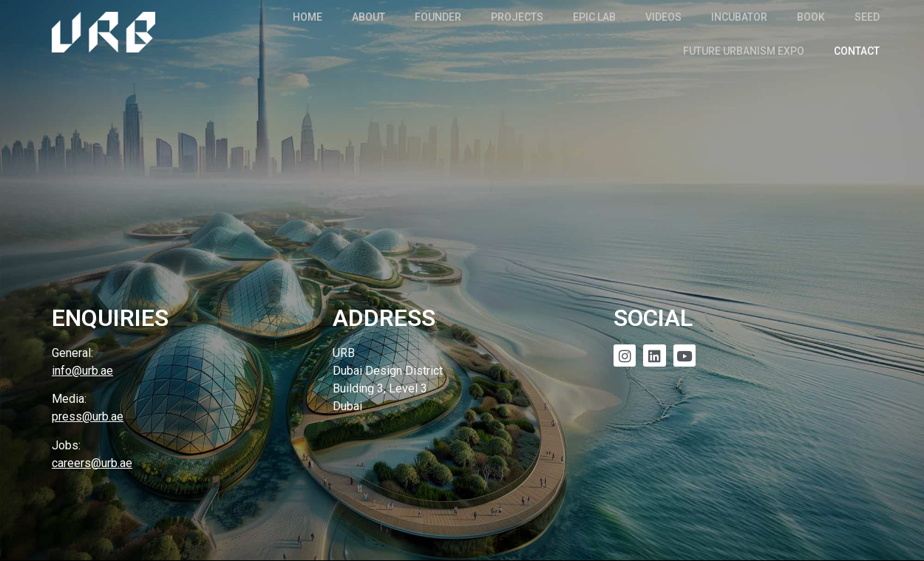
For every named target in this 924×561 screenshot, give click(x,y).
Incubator (739, 17)
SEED (867, 17)
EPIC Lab (594, 17)
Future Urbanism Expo (744, 51)
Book (811, 17)
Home (308, 17)
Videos (663, 17)
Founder (438, 17)
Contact (857, 51)
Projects (517, 17)
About (368, 17)
